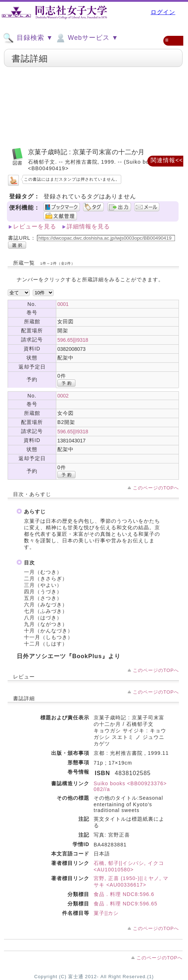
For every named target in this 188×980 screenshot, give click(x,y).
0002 (63, 396)
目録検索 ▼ (28, 38)
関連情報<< (167, 160)
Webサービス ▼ (87, 38)
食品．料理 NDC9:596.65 (126, 904)
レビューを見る (35, 226)
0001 (63, 304)
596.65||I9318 (73, 340)
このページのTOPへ (156, 488)
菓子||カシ (106, 913)
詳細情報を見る (88, 226)
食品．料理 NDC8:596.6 (124, 894)
